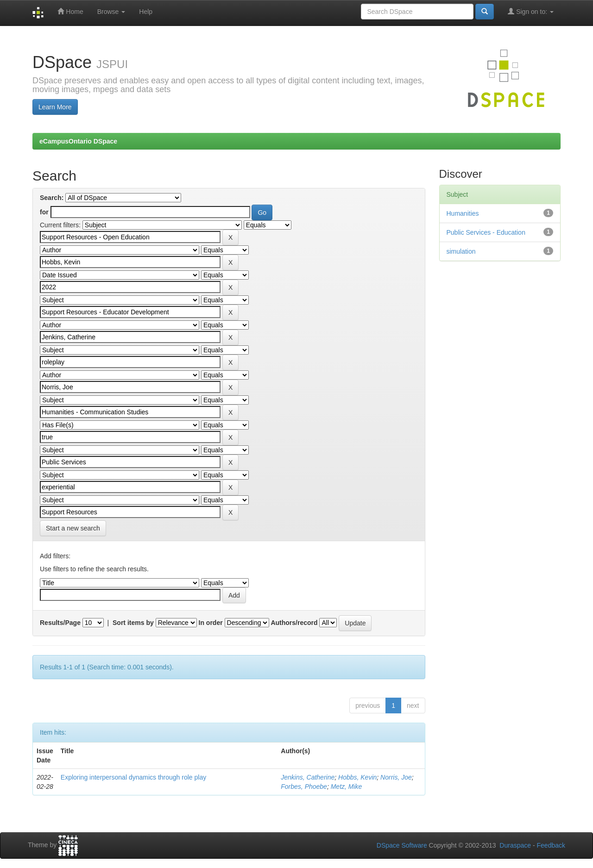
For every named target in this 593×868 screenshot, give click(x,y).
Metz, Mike (347, 787)
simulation (461, 251)
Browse (111, 12)
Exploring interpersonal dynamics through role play (133, 777)
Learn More (55, 107)
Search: (52, 198)
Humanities (463, 213)
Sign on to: (531, 11)
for (44, 212)
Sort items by (133, 623)
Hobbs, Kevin (357, 777)
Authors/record (294, 623)
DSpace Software (402, 845)
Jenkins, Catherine (308, 777)
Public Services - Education (486, 232)
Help (146, 12)
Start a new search (73, 528)
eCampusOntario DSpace (78, 141)
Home (70, 11)
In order (211, 623)
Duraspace (515, 845)
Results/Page (60, 623)
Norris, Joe (396, 777)
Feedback (551, 845)
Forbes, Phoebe (304, 787)
